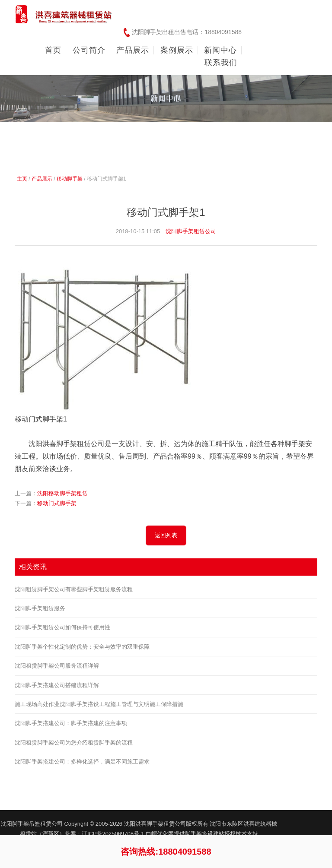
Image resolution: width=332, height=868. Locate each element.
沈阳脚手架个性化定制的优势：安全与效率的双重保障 (82, 647)
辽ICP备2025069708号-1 (114, 834)
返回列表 (166, 535)
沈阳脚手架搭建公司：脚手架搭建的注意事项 (71, 723)
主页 (22, 179)
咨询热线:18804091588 (166, 852)
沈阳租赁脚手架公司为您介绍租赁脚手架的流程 (74, 743)
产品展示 (42, 179)
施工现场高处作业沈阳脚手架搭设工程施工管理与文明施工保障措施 (99, 704)
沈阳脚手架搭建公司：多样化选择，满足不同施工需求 (82, 762)
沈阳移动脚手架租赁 (62, 493)
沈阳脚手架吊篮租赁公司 (32, 824)
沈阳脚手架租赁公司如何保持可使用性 (62, 627)
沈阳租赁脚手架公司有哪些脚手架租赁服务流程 (74, 589)
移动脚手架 (70, 179)
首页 (53, 50)
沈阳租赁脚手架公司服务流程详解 (57, 666)
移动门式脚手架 (57, 503)
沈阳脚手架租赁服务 (40, 608)
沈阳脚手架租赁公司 (191, 231)
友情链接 (304, 824)
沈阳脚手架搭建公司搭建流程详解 (57, 685)
